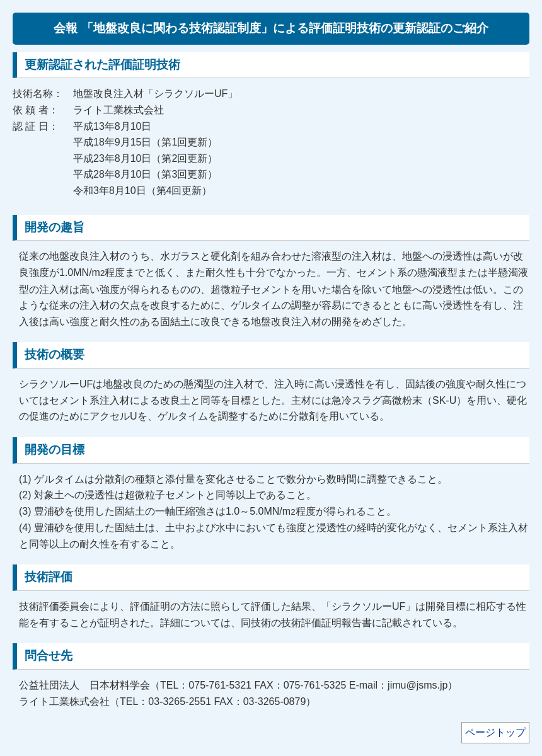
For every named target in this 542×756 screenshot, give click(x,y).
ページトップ (495, 732)
